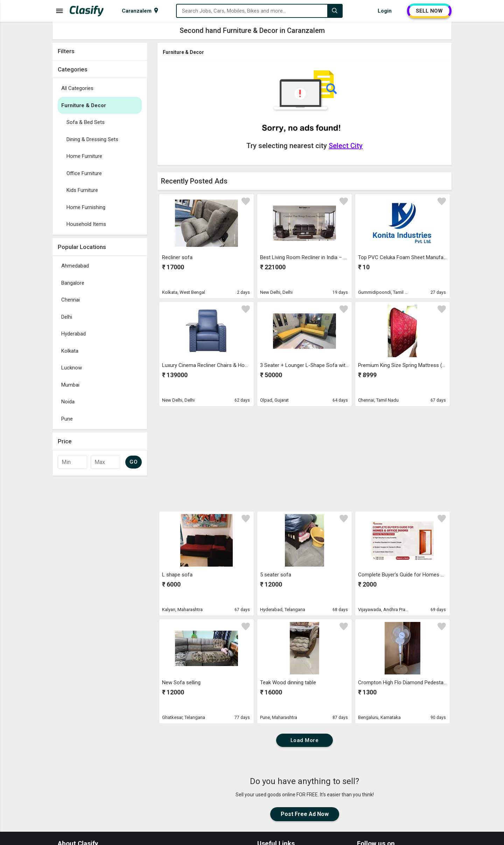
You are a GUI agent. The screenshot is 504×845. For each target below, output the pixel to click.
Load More (305, 740)
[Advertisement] (100, 584)
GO (134, 462)
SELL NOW (429, 11)
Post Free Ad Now (305, 814)
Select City (346, 146)
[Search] (335, 11)
